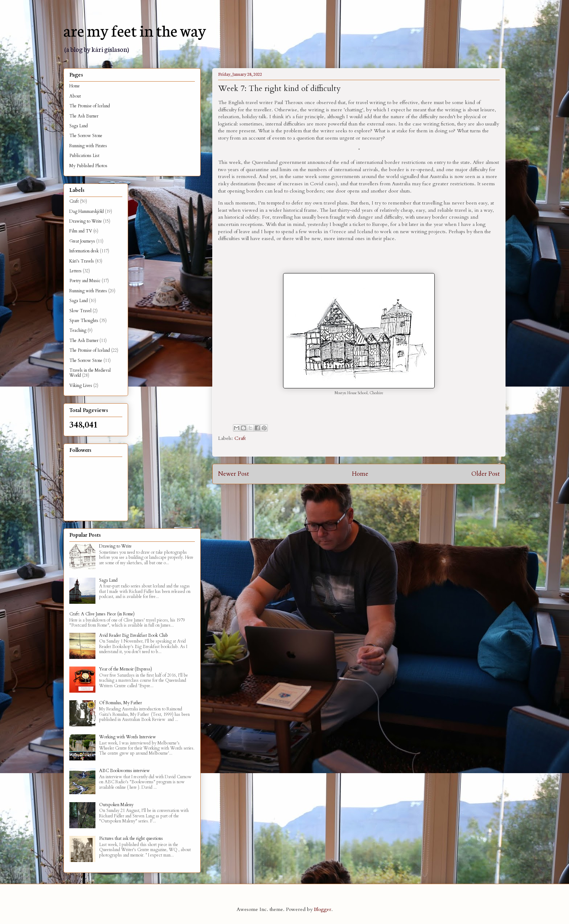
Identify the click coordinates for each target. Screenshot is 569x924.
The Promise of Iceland (90, 106)
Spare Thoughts (84, 321)
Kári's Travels (82, 261)
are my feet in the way (135, 30)
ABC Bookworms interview (124, 771)
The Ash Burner (84, 116)
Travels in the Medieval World (90, 373)
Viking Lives (81, 385)
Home (360, 474)
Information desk (84, 251)
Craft (240, 438)
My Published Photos (88, 166)
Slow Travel (80, 311)
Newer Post (234, 474)
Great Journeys (82, 241)
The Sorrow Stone (86, 136)
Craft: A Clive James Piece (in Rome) (102, 614)
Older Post (486, 474)
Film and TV (81, 231)
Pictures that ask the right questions (131, 838)
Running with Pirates (88, 146)
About (75, 96)
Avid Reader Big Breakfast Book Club (134, 635)
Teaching (78, 330)
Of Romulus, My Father (120, 703)
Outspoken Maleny (116, 805)
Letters (75, 271)
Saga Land (79, 126)
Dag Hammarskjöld (87, 211)
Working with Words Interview (128, 737)
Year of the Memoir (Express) (126, 669)
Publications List (84, 156)
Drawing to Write (86, 221)
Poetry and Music (85, 281)
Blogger (323, 909)
